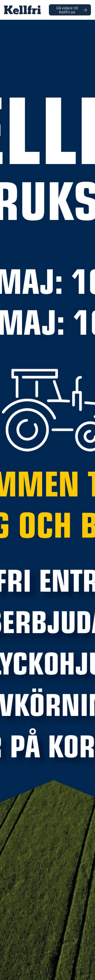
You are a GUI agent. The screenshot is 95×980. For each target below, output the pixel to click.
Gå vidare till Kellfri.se (72, 10)
